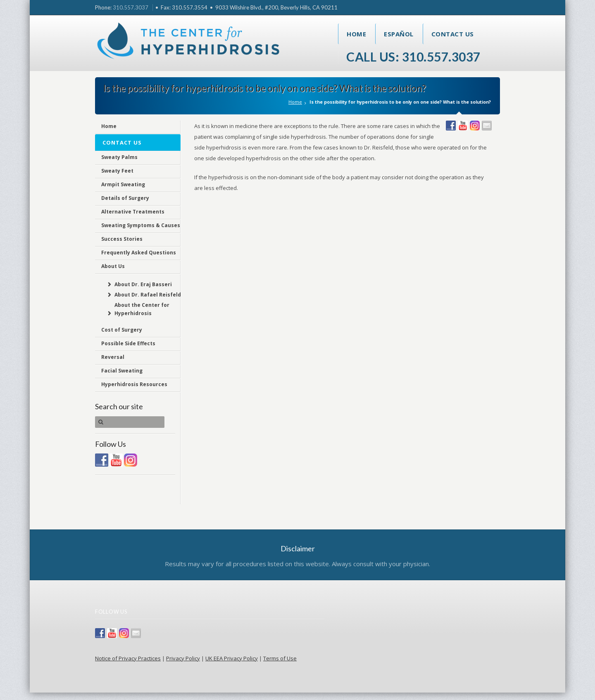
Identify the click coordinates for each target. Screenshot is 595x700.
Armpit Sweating (123, 184)
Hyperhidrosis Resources (134, 384)
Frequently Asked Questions (139, 253)
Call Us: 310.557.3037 (413, 57)
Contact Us (453, 34)
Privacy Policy (183, 658)
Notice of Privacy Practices (128, 658)
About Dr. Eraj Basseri (143, 284)
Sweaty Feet (117, 171)
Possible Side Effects (128, 343)
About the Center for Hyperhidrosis (142, 309)
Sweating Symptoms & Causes (141, 225)
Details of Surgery (125, 198)
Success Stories (122, 239)
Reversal (113, 357)
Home (356, 34)
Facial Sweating (122, 371)
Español (399, 34)
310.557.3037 (131, 7)
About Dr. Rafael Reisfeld (148, 295)
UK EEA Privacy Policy (232, 658)
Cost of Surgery (122, 330)
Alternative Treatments (133, 212)
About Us (113, 266)
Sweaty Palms (119, 157)
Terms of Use (280, 658)
